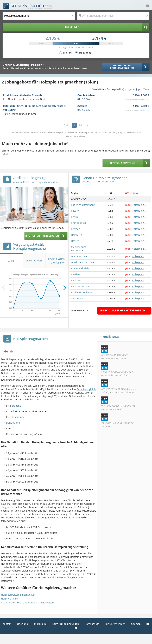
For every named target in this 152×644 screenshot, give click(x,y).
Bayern (75, 211)
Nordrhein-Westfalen (83, 262)
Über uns (22, 624)
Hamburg (76, 235)
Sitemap (136, 624)
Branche (16, 406)
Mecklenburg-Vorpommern (79, 249)
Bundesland (13, 423)
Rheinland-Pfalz (80, 268)
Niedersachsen (80, 256)
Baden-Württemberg (83, 205)
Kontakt (7, 624)
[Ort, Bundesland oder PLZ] (113, 16)
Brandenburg (79, 223)
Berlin (74, 217)
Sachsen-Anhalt (80, 286)
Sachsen (76, 280)
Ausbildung (18, 417)
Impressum (40, 624)
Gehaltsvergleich (86, 389)
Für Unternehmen (115, 624)
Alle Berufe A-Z (78, 310)
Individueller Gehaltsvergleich (123, 310)
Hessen (75, 241)
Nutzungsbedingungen (66, 624)
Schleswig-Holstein (82, 292)
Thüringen (77, 298)
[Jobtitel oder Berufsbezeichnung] (39, 16)
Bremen (76, 229)
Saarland (76, 274)
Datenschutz (92, 624)
